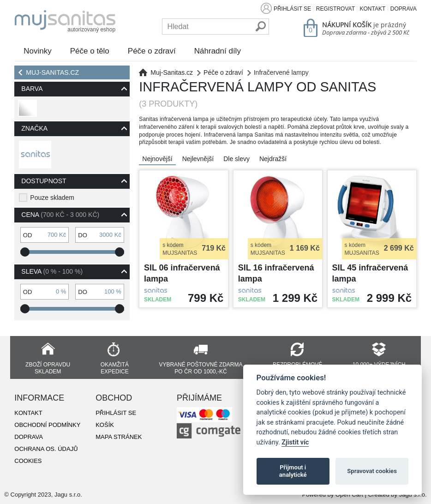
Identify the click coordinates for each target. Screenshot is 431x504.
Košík (105, 425)
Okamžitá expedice (115, 368)
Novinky (37, 51)
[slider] (25, 252)
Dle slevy (236, 159)
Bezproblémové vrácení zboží (297, 368)
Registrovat (335, 9)
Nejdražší (273, 159)
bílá (27, 112)
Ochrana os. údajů (46, 449)
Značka (34, 128)
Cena (60, 215)
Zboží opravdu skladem (48, 368)
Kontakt (372, 9)
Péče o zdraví (152, 51)
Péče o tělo (90, 51)
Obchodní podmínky (47, 425)
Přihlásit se (292, 9)
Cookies (28, 461)
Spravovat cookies (372, 471)
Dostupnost (44, 181)
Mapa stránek (119, 437)
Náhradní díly (218, 51)
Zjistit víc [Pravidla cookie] (295, 442)
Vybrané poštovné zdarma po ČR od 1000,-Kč (201, 368)
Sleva (52, 271)
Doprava (404, 9)
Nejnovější (157, 159)
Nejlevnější (198, 159)
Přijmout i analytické (293, 471)
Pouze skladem (52, 198)
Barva (32, 89)
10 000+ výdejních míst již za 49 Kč (379, 368)
